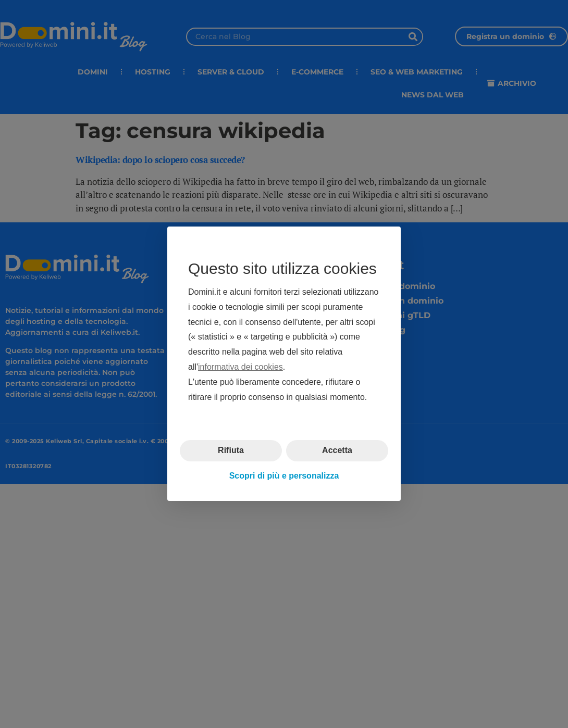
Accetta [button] (337, 451)
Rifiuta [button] (231, 451)
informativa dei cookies (240, 367)
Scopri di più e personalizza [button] (284, 476)
